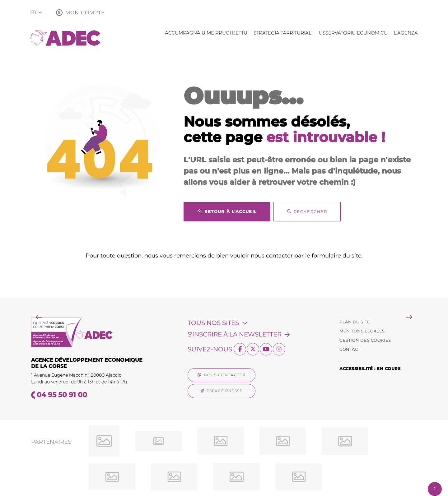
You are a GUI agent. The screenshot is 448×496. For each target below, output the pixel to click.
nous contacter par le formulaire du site (306, 256)
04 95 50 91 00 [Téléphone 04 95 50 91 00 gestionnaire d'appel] (62, 395)
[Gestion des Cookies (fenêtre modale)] (365, 341)
